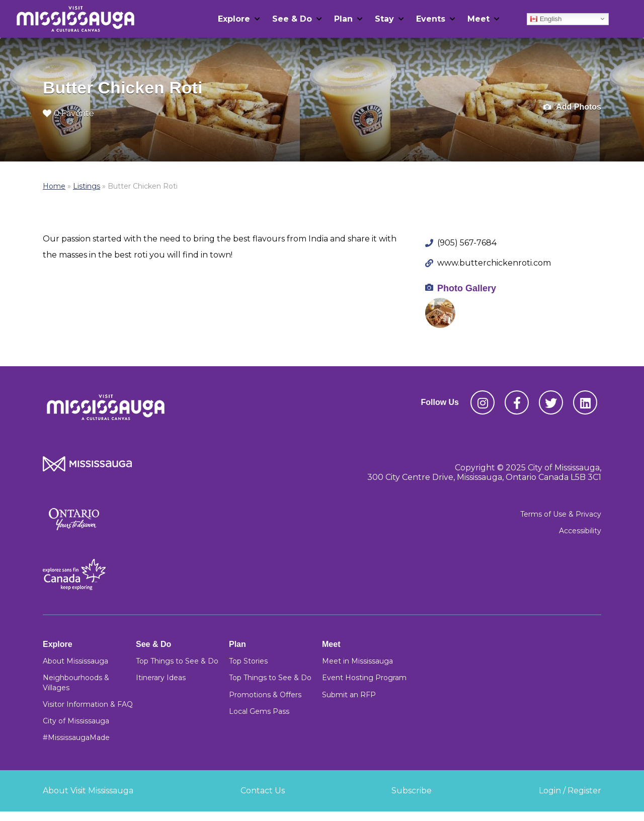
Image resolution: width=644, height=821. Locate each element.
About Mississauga (75, 661)
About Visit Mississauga (88, 791)
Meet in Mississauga (357, 661)
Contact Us (263, 791)
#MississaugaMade (76, 737)
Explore (234, 19)
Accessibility (580, 531)
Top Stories (248, 661)
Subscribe (412, 791)
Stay (384, 19)
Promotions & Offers (265, 695)
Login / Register (570, 791)
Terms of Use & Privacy (561, 514)
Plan (343, 19)
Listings (87, 186)
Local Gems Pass (259, 711)
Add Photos (572, 107)
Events (431, 19)
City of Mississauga (76, 721)
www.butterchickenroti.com (494, 263)
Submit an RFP (349, 695)
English (546, 19)
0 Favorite (68, 113)
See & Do (292, 19)
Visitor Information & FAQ (88, 704)
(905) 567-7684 (467, 243)
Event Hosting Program (364, 678)
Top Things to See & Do (177, 661)
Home (54, 186)
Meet (478, 19)
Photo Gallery (467, 288)
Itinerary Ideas (161, 678)
